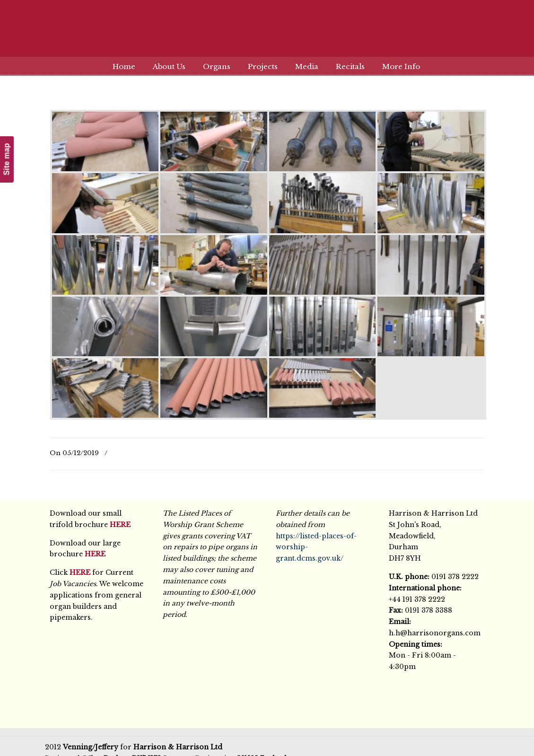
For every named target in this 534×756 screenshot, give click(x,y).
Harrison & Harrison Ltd (267, 34)
